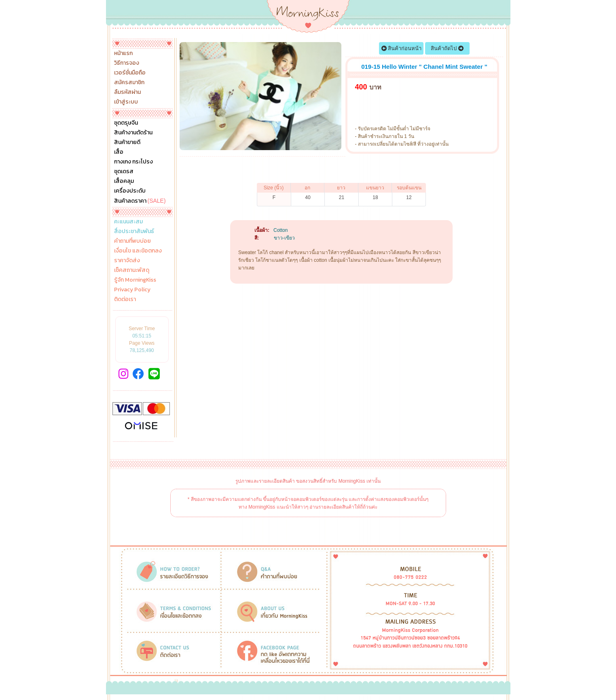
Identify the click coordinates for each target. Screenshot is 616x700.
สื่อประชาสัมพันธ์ (134, 231)
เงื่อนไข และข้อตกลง (138, 251)
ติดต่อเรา (125, 299)
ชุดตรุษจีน (126, 123)
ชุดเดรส (124, 172)
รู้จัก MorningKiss (135, 280)
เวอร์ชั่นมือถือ (130, 73)
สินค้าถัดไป (447, 48)
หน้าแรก (123, 53)
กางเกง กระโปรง (133, 162)
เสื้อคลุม (124, 181)
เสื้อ (119, 152)
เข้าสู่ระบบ (126, 102)
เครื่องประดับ (130, 191)
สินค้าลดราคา (140, 201)
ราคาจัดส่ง (127, 261)
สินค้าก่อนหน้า (402, 48)
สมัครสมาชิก (129, 83)
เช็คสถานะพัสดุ (132, 270)
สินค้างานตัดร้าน (133, 133)
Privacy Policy (132, 290)
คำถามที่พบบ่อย (132, 241)
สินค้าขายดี (127, 142)
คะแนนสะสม (128, 222)
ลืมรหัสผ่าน (127, 92)
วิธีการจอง (127, 63)
